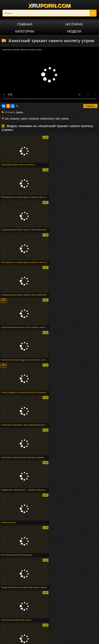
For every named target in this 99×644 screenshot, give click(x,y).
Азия (82, 540)
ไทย (49, 622)
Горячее (49, 540)
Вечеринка (16, 563)
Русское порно (16, 617)
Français (82, 617)
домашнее (34, 118)
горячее (65, 118)
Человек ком (82, 572)
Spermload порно (17, 572)
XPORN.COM (49, 6)
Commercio (49, 563)
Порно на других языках (21, 611)
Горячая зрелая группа (26, 593)
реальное (15, 118)
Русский (16, 622)
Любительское (16, 540)
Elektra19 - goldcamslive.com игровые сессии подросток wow (39, 590)
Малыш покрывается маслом (74, 600)
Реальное (16, 536)
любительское (47, 118)
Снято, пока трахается (49, 593)
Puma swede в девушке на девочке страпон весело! (33, 600)
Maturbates (49, 572)
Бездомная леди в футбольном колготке (34, 595)
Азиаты (19, 112)
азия (57, 118)
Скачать (90, 106)
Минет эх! (59, 595)
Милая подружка (10, 585)
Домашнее (16, 545)
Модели (74, 31)
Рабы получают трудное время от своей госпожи (43, 585)
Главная (25, 24)
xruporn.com (12, 640)
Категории (25, 31)
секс (7, 118)
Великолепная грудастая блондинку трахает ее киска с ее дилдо (39, 598)
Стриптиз (16, 567)
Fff (69, 585)
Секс (49, 536)
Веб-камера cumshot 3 (36, 588)
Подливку (49, 567)
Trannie (82, 567)
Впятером (17, 558)
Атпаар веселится (78, 590)
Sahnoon (49, 558)
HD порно (74, 24)
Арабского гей (82, 563)
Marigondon (82, 558)
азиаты (24, 118)
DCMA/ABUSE (27, 640)
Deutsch (49, 617)
